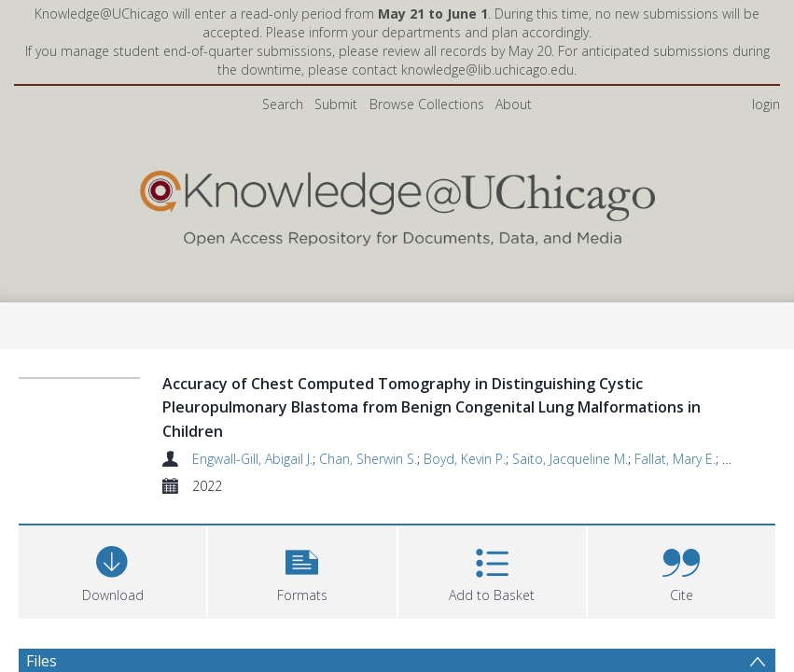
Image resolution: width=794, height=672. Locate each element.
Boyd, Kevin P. (465, 373)
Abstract (56, 627)
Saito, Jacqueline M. (570, 373)
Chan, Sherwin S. (368, 373)
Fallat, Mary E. (675, 373)
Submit (336, 18)
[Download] (112, 484)
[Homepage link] (397, 118)
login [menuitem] (766, 18)
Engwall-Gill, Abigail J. (252, 373)
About (514, 18)
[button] (302, 484)
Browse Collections (427, 18)
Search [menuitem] (283, 18)
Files (42, 575)
